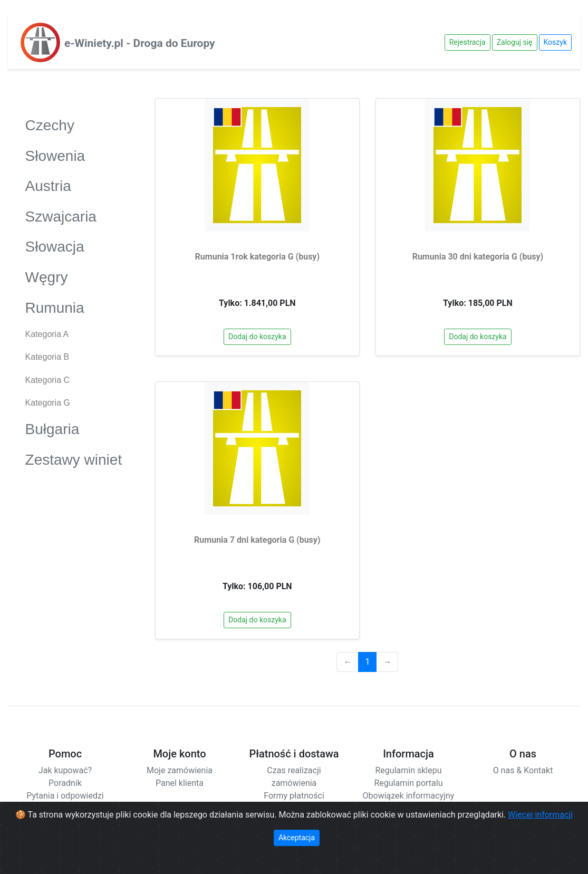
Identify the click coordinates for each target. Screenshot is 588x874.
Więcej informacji (540, 815)
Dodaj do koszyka (257, 337)
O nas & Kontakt (523, 770)
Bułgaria (74, 429)
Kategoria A (47, 334)
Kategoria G (48, 403)
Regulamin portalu (408, 783)
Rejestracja (467, 42)
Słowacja (74, 246)
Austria (74, 185)
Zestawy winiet (74, 459)
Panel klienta (180, 783)
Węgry (74, 277)
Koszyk (555, 42)
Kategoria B (47, 357)
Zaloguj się (515, 42)
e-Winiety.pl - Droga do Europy (140, 43)
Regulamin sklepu (408, 770)
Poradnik (65, 783)
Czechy (74, 125)
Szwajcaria (74, 216)
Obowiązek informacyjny (409, 796)
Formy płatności (294, 796)
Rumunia (74, 307)
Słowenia (74, 155)
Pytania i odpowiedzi (65, 796)
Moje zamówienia (180, 770)
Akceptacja (297, 838)
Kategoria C (48, 380)
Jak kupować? (65, 770)
